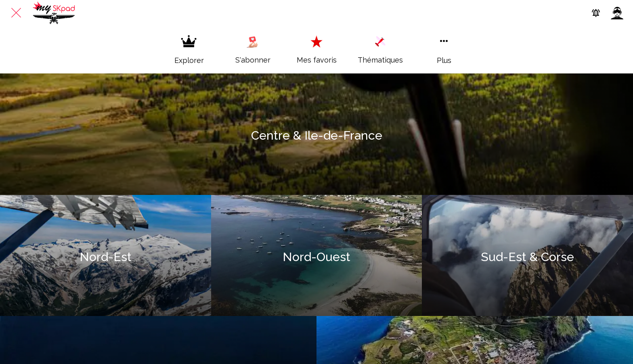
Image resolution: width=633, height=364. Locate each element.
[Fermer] (16, 13)
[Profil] (617, 13)
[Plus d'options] (444, 50)
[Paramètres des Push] (596, 13)
